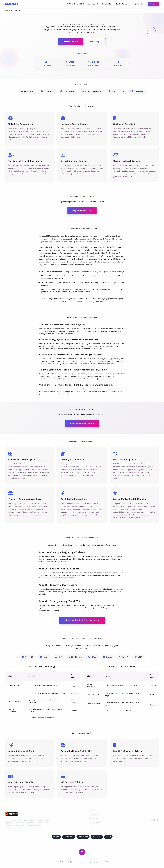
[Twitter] (146, 820)
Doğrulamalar (138, 4)
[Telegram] (157, 820)
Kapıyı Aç (153, 4)
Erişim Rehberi (122, 4)
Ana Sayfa (8, 11)
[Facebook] (154, 820)
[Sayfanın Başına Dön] (82, 852)
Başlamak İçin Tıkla (82, 211)
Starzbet (12, 4)
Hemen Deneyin (71, 42)
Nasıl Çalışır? (95, 42)
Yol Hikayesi (93, 4)
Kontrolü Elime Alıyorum (82, 423)
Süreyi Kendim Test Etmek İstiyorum (82, 620)
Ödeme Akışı (107, 4)
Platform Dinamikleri (75, 4)
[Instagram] (150, 820)
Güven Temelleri (28, 91)
